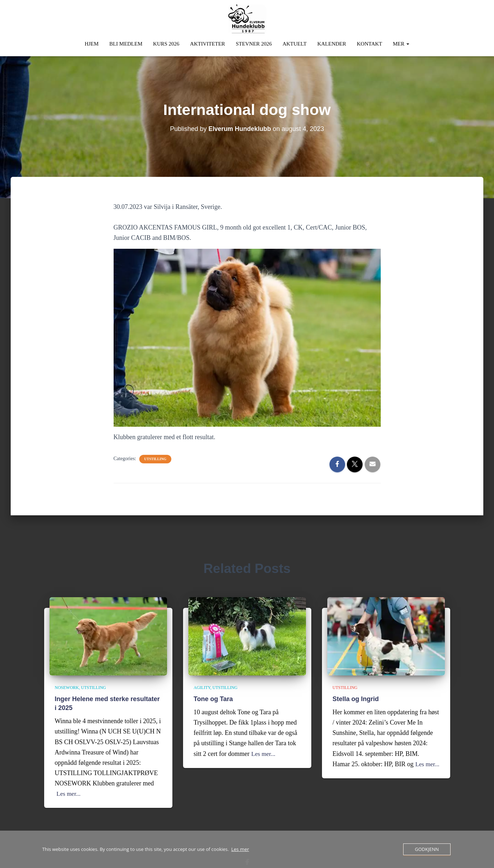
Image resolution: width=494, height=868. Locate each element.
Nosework (67, 686)
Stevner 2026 (254, 43)
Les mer (240, 849)
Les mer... (69, 793)
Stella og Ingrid (356, 698)
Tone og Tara (213, 698)
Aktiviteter (208, 43)
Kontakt (370, 43)
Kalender (332, 43)
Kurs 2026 (166, 43)
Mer (401, 43)
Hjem (92, 43)
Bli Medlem (126, 43)
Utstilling (155, 458)
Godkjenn (427, 849)
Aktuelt (295, 43)
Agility (202, 686)
